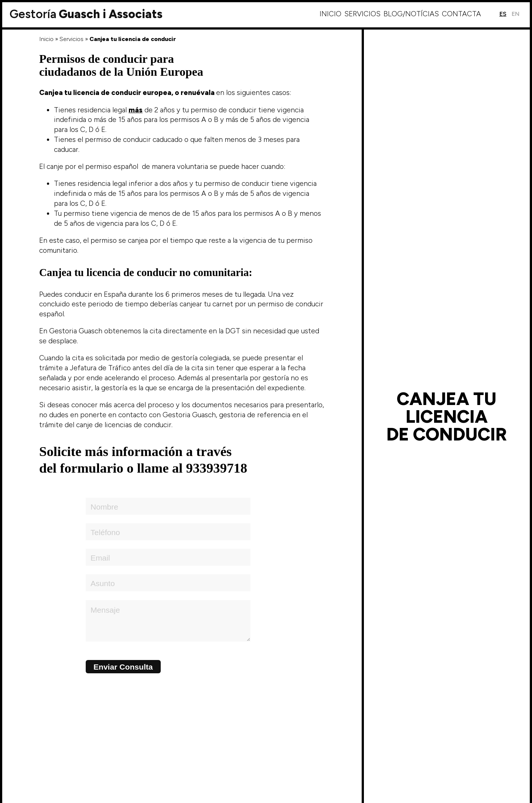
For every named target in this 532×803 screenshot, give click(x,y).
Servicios (362, 14)
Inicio (330, 14)
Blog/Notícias (411, 14)
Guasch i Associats (86, 14)
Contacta (461, 14)
